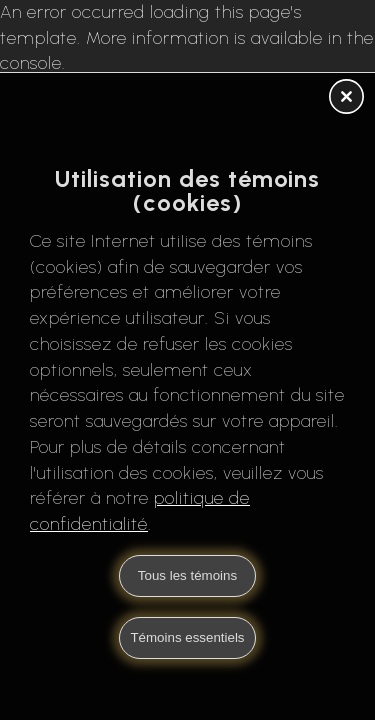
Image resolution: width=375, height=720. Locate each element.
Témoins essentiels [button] (187, 637)
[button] (346, 98)
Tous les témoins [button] (187, 575)
